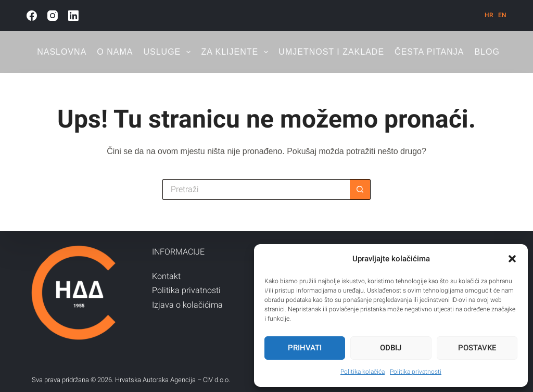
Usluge (169, 52)
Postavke (477, 348)
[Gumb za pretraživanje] (360, 189)
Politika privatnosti (416, 372)
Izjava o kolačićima (187, 305)
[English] (502, 15)
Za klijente (237, 52)
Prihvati (305, 348)
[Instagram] (53, 16)
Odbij (391, 348)
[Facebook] (32, 16)
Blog (487, 52)
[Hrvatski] (489, 15)
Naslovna (62, 52)
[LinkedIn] (73, 16)
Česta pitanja (429, 52)
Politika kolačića (363, 372)
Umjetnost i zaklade (331, 52)
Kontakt (166, 276)
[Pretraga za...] (256, 189)
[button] (512, 259)
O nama (115, 52)
